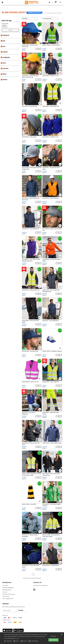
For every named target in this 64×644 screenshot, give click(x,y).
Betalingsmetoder (7, 590)
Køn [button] (4, 41)
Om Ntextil (5, 585)
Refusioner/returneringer (9, 594)
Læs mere (17, 638)
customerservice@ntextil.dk (40, 585)
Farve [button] (4, 63)
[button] (49, 2)
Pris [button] (4, 46)
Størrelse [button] (6, 68)
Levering (5, 592)
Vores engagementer (8, 599)
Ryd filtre (10, 30)
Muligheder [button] (6, 57)
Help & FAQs (6, 596)
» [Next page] (52, 574)
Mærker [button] (5, 52)
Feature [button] (5, 80)
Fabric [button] (5, 74)
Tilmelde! (21, 610)
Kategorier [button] (6, 35)
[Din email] (10, 610)
